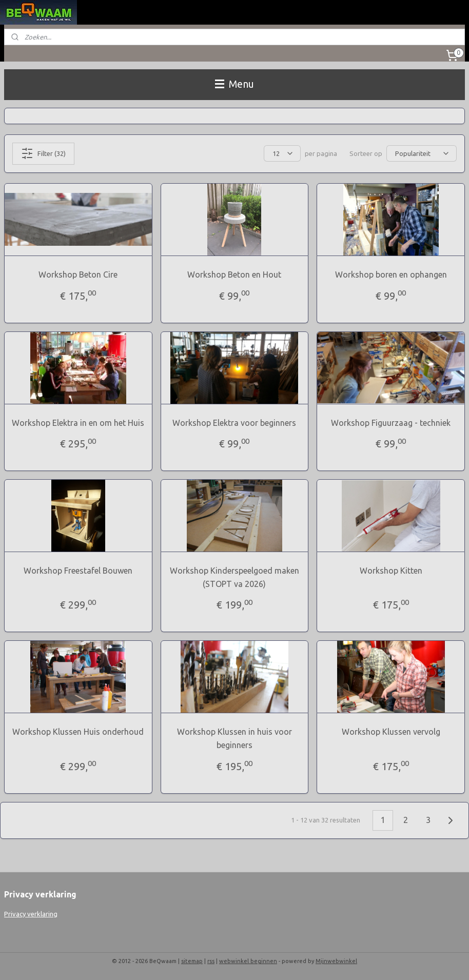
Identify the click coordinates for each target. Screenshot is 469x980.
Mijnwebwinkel (336, 961)
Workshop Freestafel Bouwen (78, 571)
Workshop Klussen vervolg (391, 732)
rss (211, 961)
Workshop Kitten (391, 571)
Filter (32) (43, 153)
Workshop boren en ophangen (391, 275)
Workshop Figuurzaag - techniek (391, 423)
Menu (234, 84)
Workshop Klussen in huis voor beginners (234, 738)
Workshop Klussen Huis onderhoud (78, 732)
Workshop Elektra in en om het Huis (78, 423)
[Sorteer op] (422, 153)
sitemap (192, 961)
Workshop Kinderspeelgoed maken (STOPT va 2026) (234, 577)
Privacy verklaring (31, 914)
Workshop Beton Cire (78, 275)
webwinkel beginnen (248, 961)
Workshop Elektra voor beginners (234, 423)
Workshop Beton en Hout (234, 275)
